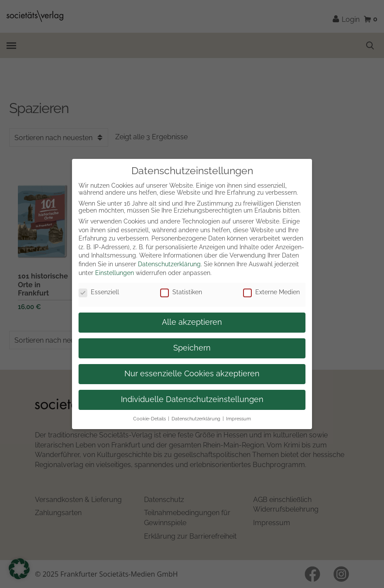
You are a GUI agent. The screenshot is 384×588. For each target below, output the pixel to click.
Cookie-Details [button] (149, 419)
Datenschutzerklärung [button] (196, 419)
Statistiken (181, 292)
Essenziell (99, 292)
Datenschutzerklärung (169, 264)
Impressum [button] (238, 419)
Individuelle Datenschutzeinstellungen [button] (192, 399)
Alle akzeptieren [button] (192, 322)
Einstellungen (115, 273)
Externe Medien (271, 292)
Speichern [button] (192, 348)
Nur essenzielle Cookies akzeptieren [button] (192, 374)
